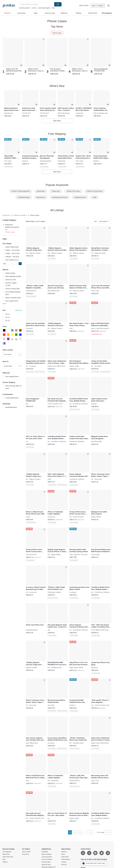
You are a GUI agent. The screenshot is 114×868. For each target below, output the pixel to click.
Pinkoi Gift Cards (8, 857)
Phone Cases (57, 33)
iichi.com (64, 865)
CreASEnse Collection (80, 404)
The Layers (8, 161)
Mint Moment (9, 113)
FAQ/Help (45, 852)
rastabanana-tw (56, 668)
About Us (64, 852)
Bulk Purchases (47, 854)
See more (57, 121)
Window (5, 862)
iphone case (41, 191)
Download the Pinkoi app (94, 863)
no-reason (29, 328)
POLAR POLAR (78, 517)
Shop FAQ (25, 854)
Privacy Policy (46, 862)
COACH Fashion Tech (55, 404)
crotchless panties (24, 8)
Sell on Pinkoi (84, 5)
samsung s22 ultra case (60, 197)
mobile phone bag (24, 197)
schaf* (28, 517)
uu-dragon (73, 592)
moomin (34, 8)
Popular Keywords (57, 185)
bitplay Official (96, 517)
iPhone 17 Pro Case (73, 191)
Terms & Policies (47, 859)
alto (49, 630)
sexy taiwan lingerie (44, 8)
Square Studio (74, 366)
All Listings (57, 210)
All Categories (7, 852)
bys (27, 404)
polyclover (95, 668)
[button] (20, 264)
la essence (33, 592)
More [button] (4, 304)
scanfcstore (80, 113)
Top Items (57, 27)
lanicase (94, 404)
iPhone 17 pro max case (95, 191)
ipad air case (41, 197)
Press (63, 854)
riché (71, 328)
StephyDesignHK (46, 161)
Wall (4, 859)
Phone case (56, 191)
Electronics (6, 215)
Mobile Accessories (20, 215)
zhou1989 (51, 705)
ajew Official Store (54, 291)
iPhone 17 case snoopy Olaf (21, 191)
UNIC (49, 479)
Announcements (47, 857)
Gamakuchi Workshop (77, 441)
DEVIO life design (64, 113)
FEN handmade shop (101, 113)
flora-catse (98, 479)
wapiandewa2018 (32, 630)
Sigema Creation (35, 253)
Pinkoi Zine (6, 854)
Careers (64, 862)
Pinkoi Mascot (66, 859)
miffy (53, 8)
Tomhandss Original (54, 592)
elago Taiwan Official (76, 668)
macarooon (51, 517)
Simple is (25, 161)
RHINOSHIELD (31, 291)
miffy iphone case (80, 197)
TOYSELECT (27, 113)
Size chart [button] (19, 310)
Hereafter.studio (96, 441)
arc (27, 441)
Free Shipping (57, 134)
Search (58, 4)
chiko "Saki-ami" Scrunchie (78, 554)
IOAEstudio (62, 161)
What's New (57, 86)
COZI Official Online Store (100, 630)
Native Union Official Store (56, 366)
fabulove (96, 161)
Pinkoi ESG (65, 857)
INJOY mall (95, 291)
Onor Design (95, 554)
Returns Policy (46, 865)
